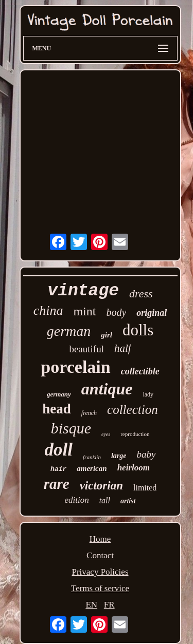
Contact (100, 555)
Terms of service (100, 588)
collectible (140, 371)
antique (107, 389)
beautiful (86, 349)
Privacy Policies (100, 572)
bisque (71, 428)
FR (109, 605)
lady (148, 394)
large (119, 456)
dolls (138, 330)
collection (133, 410)
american (92, 468)
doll (59, 450)
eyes (106, 434)
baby (146, 454)
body (116, 312)
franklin (92, 457)
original (152, 313)
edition (76, 500)
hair (58, 469)
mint (84, 311)
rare (57, 484)
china (48, 310)
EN (91, 605)
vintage (83, 291)
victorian (101, 486)
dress (141, 293)
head (57, 409)
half (123, 348)
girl (107, 335)
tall (105, 500)
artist (128, 501)
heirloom (134, 468)
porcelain (75, 367)
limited (145, 488)
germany (59, 394)
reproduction (135, 434)
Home (100, 539)
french (89, 413)
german (69, 331)
